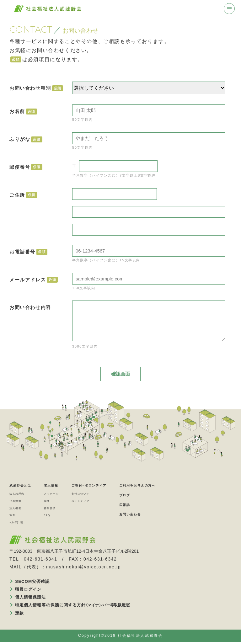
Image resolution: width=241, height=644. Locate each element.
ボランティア (100, 502)
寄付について (100, 494)
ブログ (158, 495)
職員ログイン (30, 590)
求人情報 (64, 486)
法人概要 (18, 508)
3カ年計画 (19, 523)
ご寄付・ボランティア (112, 486)
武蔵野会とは (25, 486)
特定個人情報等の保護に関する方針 (78, 607)
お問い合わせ (166, 515)
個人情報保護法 (33, 599)
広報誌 (158, 505)
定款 (21, 615)
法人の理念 (20, 494)
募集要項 (62, 508)
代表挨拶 (18, 502)
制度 (58, 502)
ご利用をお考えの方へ (176, 486)
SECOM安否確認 (35, 582)
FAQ (58, 516)
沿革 (14, 516)
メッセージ (64, 494)
